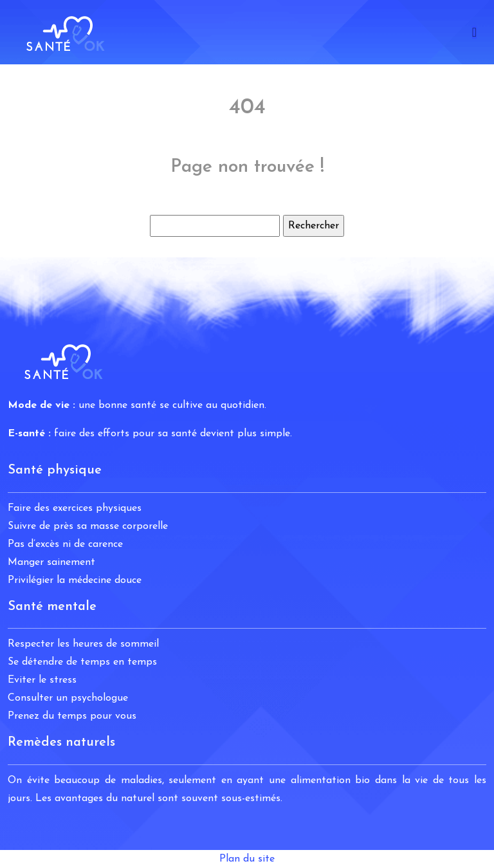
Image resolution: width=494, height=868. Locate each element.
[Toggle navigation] (474, 32)
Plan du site (247, 859)
